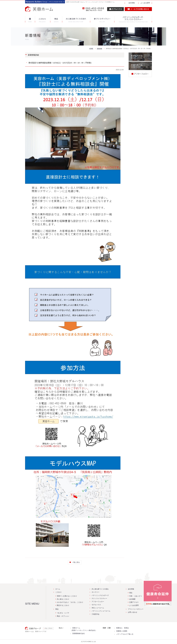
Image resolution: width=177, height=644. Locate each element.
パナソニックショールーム (101, 611)
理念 (131, 593)
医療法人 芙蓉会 (123, 628)
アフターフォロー (98, 602)
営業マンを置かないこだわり (67, 596)
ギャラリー (95, 592)
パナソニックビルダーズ (100, 595)
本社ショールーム (98, 608)
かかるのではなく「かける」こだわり (70, 602)
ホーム (58, 589)
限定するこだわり (63, 605)
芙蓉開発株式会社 (79, 633)
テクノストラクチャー (99, 598)
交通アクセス (134, 602)
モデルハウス (96, 605)
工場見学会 (95, 614)
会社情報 (132, 3)
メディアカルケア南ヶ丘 (125, 634)
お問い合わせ (132, 612)
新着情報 (99, 49)
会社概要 (132, 599)
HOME (91, 49)
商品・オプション (63, 616)
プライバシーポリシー (136, 609)
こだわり (58, 592)
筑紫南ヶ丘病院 (122, 631)
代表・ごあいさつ (135, 596)
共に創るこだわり (63, 599)
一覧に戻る (76, 562)
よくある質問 (145, 3)
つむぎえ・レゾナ (63, 613)
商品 (57, 609)
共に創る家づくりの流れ (100, 589)
